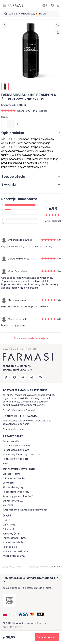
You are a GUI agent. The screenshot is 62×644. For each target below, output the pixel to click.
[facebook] (6, 377)
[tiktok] (23, 377)
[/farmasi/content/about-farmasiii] (8, 529)
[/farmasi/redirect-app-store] (9, 600)
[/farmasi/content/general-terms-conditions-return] (21, 454)
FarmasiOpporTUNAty (15, 538)
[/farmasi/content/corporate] (13, 542)
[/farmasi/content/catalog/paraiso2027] (14, 556)
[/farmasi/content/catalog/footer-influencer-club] (14, 501)
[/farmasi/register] (19, 410)
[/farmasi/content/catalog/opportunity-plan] (13, 487)
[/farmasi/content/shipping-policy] (11, 441)
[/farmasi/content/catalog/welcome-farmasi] (25, 510)
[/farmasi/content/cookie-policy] (15, 459)
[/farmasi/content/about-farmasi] (12, 474)
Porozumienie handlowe (16, 450)
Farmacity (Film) (11, 534)
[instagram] (15, 377)
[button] (8, 614)
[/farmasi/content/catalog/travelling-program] (18, 496)
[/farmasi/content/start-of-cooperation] (16, 492)
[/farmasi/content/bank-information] (14, 478)
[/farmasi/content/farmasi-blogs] (10, 547)
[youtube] (40, 377)
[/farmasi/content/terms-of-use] (18, 446)
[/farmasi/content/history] (7, 520)
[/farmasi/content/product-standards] (8, 483)
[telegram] (32, 377)
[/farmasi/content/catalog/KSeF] (5, 463)
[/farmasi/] (16, 5)
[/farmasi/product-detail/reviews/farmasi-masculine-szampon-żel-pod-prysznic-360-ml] (31, 338)
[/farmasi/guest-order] (13, 429)
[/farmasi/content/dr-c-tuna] (9, 525)
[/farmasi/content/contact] (8, 505)
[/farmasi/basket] (52, 5)
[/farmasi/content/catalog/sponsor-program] (16, 551)
